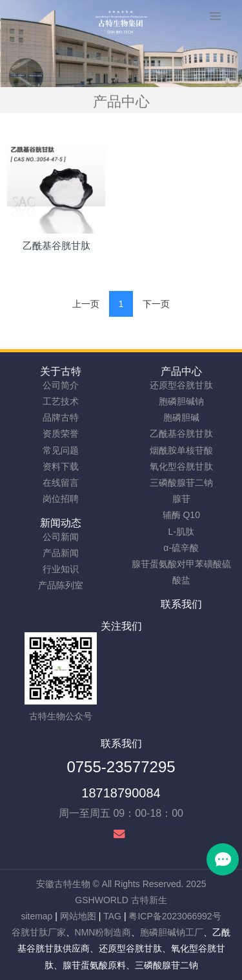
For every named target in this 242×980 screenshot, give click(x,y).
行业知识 (61, 569)
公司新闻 (61, 537)
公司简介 (61, 385)
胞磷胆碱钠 (181, 401)
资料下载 (61, 466)
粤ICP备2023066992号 (175, 916)
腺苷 (181, 499)
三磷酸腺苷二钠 (181, 483)
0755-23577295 (121, 767)
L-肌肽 (181, 532)
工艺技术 (61, 401)
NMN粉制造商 (103, 932)
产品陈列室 (61, 585)
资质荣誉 (61, 434)
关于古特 (61, 371)
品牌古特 (61, 417)
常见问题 (61, 450)
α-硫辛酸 (181, 548)
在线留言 (61, 483)
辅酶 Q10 (181, 515)
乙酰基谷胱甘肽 (181, 434)
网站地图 (78, 916)
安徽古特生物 (63, 884)
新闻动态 (61, 523)
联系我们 (181, 604)
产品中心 (181, 371)
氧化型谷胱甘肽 (181, 466)
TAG (112, 916)
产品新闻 (61, 553)
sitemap (36, 916)
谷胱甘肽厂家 (39, 932)
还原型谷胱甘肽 (181, 385)
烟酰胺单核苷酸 (181, 450)
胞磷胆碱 (181, 417)
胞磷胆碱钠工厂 (172, 932)
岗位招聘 (61, 499)
